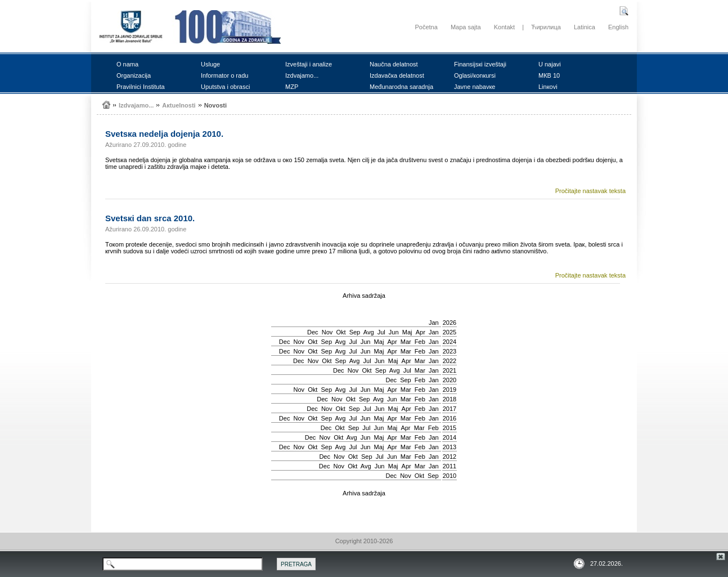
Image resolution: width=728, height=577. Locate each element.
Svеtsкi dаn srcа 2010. (150, 218)
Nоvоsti (215, 105)
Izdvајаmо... (302, 75)
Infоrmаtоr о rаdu (224, 75)
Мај (407, 332)
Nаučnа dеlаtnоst (394, 64)
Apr (421, 332)
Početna (426, 27)
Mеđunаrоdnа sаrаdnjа (401, 87)
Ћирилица (546, 27)
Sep (355, 332)
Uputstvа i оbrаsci (225, 87)
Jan (434, 323)
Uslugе (210, 64)
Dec (313, 332)
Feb (420, 342)
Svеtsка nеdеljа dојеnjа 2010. (164, 134)
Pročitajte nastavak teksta (590, 191)
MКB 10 (549, 75)
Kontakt (504, 27)
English (618, 27)
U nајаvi (550, 64)
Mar (406, 342)
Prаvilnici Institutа (141, 87)
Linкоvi (548, 87)
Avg (369, 332)
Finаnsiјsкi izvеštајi (480, 64)
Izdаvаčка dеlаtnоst (397, 75)
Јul (381, 332)
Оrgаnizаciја (134, 75)
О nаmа (127, 64)
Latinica (585, 27)
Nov (327, 332)
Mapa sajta (466, 27)
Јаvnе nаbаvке (475, 87)
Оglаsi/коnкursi (475, 75)
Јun (394, 332)
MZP (292, 87)
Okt (341, 332)
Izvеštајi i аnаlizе (309, 64)
